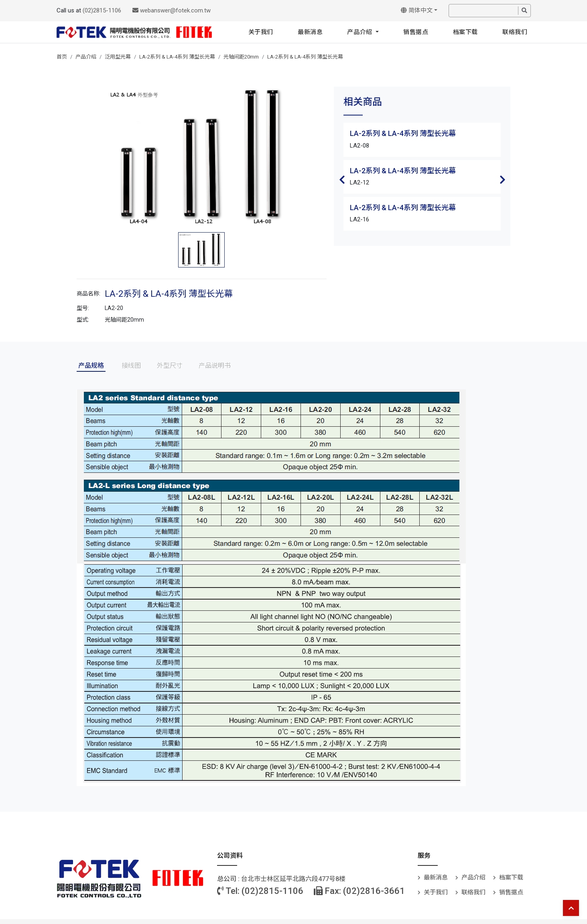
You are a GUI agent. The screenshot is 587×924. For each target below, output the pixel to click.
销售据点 (416, 32)
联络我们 (515, 32)
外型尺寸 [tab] (170, 366)
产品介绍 (361, 32)
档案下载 (465, 32)
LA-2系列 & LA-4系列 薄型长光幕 (177, 57)
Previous (342, 180)
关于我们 (261, 32)
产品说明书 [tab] (215, 366)
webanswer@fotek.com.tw (172, 10)
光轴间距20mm (241, 57)
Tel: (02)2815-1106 (260, 891)
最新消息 (310, 32)
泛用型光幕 (118, 57)
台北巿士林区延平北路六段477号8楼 (293, 879)
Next (502, 180)
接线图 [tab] (131, 366)
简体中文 (417, 10)
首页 (62, 57)
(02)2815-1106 (102, 10)
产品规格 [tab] (91, 366)
